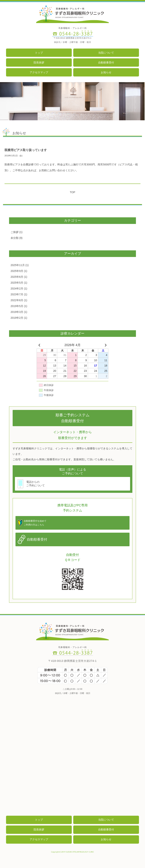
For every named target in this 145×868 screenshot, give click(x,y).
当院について (106, 53)
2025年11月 (18, 265)
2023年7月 (17, 294)
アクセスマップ (39, 72)
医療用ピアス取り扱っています (26, 150)
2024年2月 (17, 289)
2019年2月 (17, 318)
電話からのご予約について (35, 484)
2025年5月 (17, 283)
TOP (73, 192)
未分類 (15, 238)
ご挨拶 (15, 232)
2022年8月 (17, 300)
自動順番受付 (106, 62)
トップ (39, 53)
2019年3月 (17, 312)
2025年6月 (17, 277)
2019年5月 (17, 306)
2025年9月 (17, 271)
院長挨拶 (39, 62)
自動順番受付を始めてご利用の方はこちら (35, 523)
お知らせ (106, 72)
